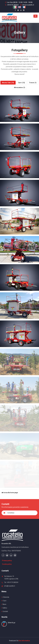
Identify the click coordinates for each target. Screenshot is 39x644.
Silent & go (12, 623)
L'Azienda (5, 597)
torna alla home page (10, 493)
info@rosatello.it (27, 5)
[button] (35, 16)
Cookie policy (7, 564)
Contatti (5, 611)
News (4, 604)
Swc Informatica (24, 641)
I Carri (4, 601)
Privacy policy (7, 561)
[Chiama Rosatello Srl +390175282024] (12, 5)
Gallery (4, 608)
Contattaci (9, 513)
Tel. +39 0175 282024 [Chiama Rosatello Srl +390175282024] (11, 582)
